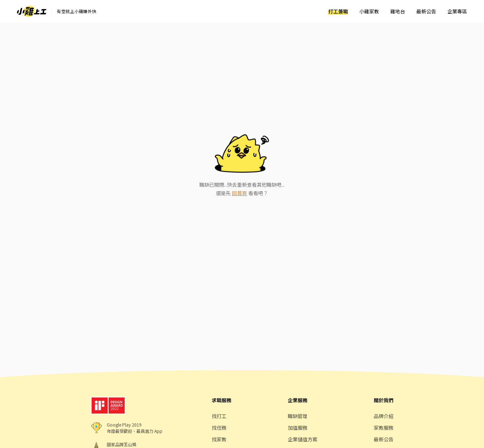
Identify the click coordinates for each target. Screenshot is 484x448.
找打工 (219, 416)
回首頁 (240, 193)
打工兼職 (338, 11)
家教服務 (384, 428)
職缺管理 (298, 416)
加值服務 (298, 428)
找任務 (219, 428)
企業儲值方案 (303, 439)
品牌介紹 (384, 416)
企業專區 (457, 11)
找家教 (219, 439)
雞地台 (398, 11)
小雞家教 (369, 11)
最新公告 (426, 11)
